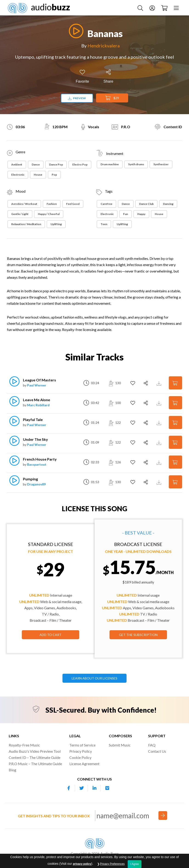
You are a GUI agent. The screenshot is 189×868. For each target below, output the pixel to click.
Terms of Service (82, 745)
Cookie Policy (80, 757)
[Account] (153, 8)
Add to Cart (51, 635)
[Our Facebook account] (69, 788)
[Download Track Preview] (159, 383)
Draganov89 (36, 484)
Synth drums (136, 164)
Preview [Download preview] (77, 98)
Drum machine (110, 164)
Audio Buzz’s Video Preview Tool (35, 751)
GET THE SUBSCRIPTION (138, 635)
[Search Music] (141, 8)
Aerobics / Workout (24, 204)
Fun (126, 214)
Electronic (18, 175)
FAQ (152, 745)
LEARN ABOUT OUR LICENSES (94, 678)
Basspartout (37, 464)
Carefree (106, 204)
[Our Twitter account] (82, 788)
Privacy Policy (81, 751)
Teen (104, 224)
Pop (54, 175)
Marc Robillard (38, 405)
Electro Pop (80, 164)
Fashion (52, 204)
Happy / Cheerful (49, 214)
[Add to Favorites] (82, 77)
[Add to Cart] (175, 383)
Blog (13, 770)
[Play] (75, 31)
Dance (36, 164)
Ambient (17, 164)
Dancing (168, 204)
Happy (141, 214)
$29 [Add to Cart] (112, 98)
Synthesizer (161, 164)
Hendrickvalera (104, 46)
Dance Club (146, 204)
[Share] (109, 77)
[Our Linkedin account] (94, 788)
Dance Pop (56, 164)
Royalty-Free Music (24, 745)
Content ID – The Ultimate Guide (35, 757)
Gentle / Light (20, 214)
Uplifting (56, 224)
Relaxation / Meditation (26, 224)
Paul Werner (37, 385)
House (38, 175)
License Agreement (84, 764)
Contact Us (157, 751)
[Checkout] (165, 8)
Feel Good (73, 204)
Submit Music (120, 745)
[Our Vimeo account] (107, 788)
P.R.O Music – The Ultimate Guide (35, 764)
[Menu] (177, 8)
